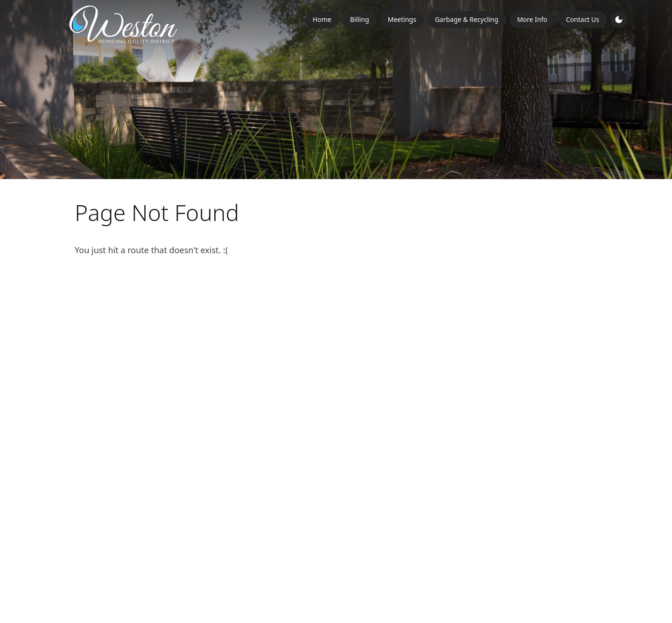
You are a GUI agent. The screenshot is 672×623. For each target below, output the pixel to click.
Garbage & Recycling (467, 19)
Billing (360, 19)
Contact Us (583, 19)
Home (322, 19)
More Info (532, 19)
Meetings (402, 19)
